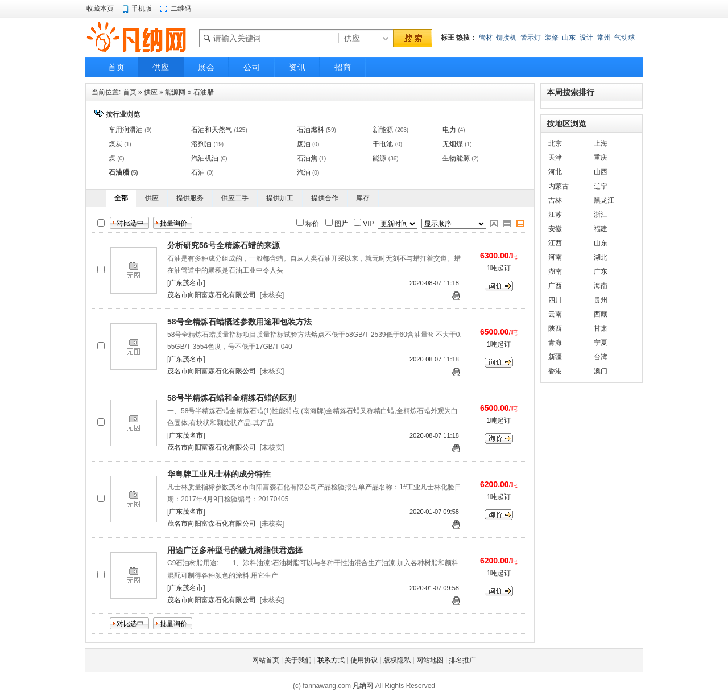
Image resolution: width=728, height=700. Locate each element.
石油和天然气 (212, 130)
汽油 (304, 172)
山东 (569, 38)
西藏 (601, 314)
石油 (198, 172)
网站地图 (430, 660)
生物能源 (456, 158)
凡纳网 (363, 686)
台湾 (601, 357)
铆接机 (506, 38)
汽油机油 (205, 158)
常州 (604, 38)
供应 (151, 92)
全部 (121, 198)
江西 (555, 243)
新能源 (383, 130)
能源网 (175, 92)
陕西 (555, 328)
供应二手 (235, 198)
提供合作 (325, 198)
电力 (449, 130)
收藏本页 (100, 9)
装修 (552, 38)
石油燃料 (311, 130)
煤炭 (115, 144)
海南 (601, 286)
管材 (486, 38)
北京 (555, 143)
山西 (601, 172)
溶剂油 (201, 144)
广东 (601, 271)
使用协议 (364, 660)
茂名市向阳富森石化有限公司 (212, 295)
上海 (601, 143)
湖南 (555, 271)
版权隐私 (397, 660)
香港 (555, 371)
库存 (363, 198)
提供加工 (280, 198)
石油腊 (204, 92)
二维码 (181, 9)
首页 (130, 92)
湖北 (601, 257)
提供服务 (190, 198)
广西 (555, 286)
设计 (586, 38)
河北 (555, 172)
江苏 (555, 215)
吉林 (555, 200)
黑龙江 (604, 200)
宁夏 (601, 343)
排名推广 (462, 660)
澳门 (601, 371)
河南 (555, 257)
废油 (304, 144)
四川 (555, 300)
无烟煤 (453, 144)
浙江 (601, 215)
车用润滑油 (126, 130)
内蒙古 (559, 186)
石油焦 (307, 158)
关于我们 (298, 660)
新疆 (555, 357)
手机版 (142, 9)
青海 (555, 343)
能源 (379, 158)
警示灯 (531, 38)
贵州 (601, 300)
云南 (555, 314)
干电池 (383, 144)
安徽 (555, 229)
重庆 (601, 158)
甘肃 (601, 328)
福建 (601, 229)
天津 (555, 158)
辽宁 (601, 186)
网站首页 (266, 660)
